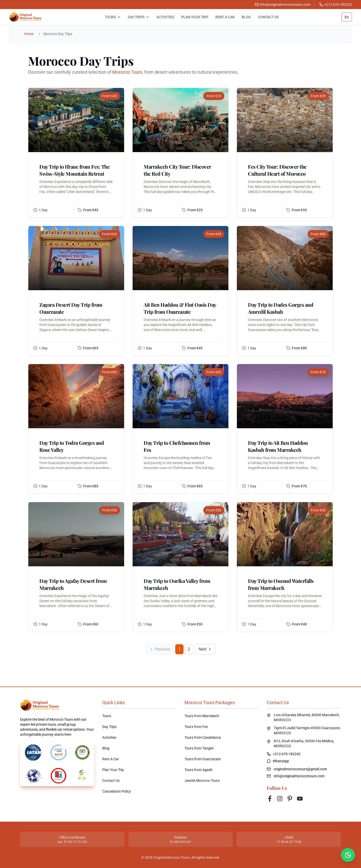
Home (29, 34)
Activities (165, 17)
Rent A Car (225, 17)
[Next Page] (205, 649)
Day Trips (139, 17)
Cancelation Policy (117, 791)
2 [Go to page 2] (189, 649)
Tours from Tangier (199, 748)
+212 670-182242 (336, 5)
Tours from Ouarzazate (203, 759)
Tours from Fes (196, 727)
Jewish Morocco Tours (202, 781)
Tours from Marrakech (202, 716)
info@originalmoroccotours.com (299, 776)
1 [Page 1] (179, 649)
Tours (113, 17)
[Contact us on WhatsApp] (348, 855)
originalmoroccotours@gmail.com (300, 769)
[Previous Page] (160, 649)
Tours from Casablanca (203, 737)
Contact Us (268, 17)
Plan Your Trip (195, 17)
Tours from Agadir (199, 770)
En (347, 17)
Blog (246, 17)
